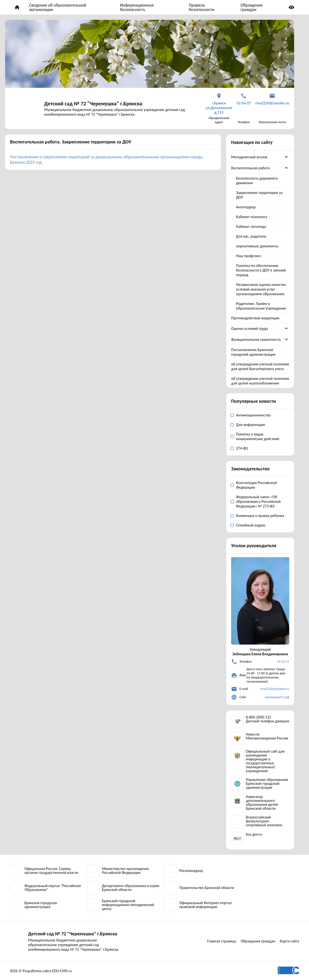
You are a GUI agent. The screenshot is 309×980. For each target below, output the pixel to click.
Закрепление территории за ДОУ (259, 195)
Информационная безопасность (137, 7)
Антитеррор (246, 207)
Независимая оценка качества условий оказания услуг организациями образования (261, 289)
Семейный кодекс (251, 525)
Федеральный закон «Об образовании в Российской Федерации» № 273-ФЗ (258, 501)
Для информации (250, 425)
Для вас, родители (251, 236)
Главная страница (221, 941)
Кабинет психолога (252, 217)
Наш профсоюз (248, 256)
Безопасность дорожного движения (257, 181)
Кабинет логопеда (251, 227)
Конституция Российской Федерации (256, 485)
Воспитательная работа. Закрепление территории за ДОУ (71, 142)
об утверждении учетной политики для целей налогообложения (260, 381)
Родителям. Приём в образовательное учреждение (261, 306)
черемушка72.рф (277, 697)
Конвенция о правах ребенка (260, 516)
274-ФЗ (242, 448)
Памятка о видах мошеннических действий (258, 436)
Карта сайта (290, 941)
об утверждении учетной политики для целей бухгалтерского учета (260, 366)
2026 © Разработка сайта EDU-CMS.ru (41, 971)
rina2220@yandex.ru (275, 689)
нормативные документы (257, 246)
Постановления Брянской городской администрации (253, 352)
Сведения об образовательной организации (58, 7)
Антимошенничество (253, 415)
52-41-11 (283, 662)
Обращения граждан (251, 7)
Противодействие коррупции (255, 318)
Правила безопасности (202, 7)
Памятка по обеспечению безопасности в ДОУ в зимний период (261, 270)
